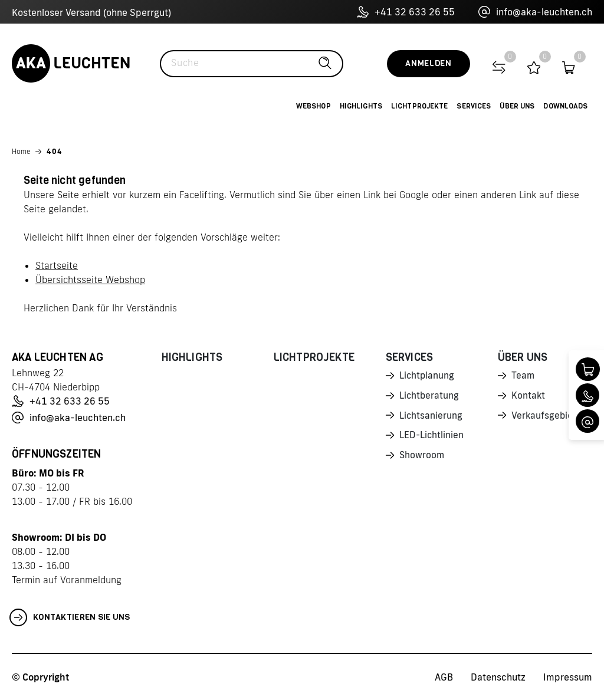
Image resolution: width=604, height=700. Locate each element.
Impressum (568, 677)
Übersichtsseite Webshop (90, 280)
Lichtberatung (430, 397)
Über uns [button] (517, 106)
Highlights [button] (361, 106)
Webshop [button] (314, 106)
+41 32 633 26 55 (406, 12)
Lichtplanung (427, 376)
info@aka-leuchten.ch (535, 12)
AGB (444, 677)
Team (523, 376)
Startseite (57, 265)
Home (21, 151)
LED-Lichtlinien (432, 438)
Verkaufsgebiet (544, 418)
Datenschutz (498, 677)
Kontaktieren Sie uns (70, 617)
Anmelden (429, 63)
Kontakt (528, 397)
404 (55, 151)
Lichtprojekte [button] (420, 106)
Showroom (422, 459)
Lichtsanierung (431, 418)
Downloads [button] (565, 106)
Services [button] (474, 106)
